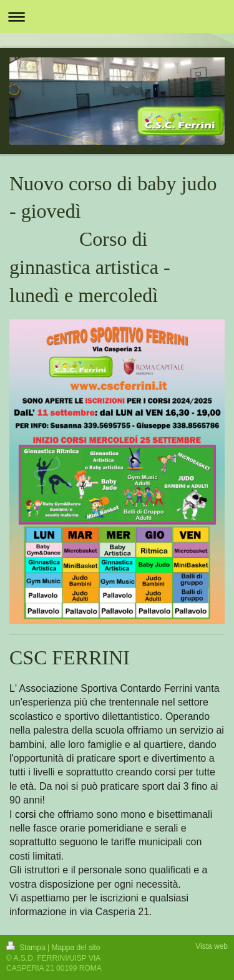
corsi (26, 814)
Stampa (27, 948)
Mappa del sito (76, 948)
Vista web (212, 946)
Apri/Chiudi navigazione (117, 17)
